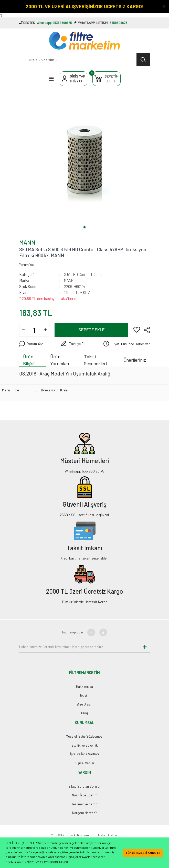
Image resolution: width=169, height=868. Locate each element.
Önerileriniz (135, 360)
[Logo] (84, 41)
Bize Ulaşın (85, 704)
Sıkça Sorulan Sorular (84, 786)
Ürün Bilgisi (29, 360)
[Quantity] (34, 330)
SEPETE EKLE (92, 330)
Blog (84, 713)
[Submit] (145, 647)
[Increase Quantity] (45, 330)
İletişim (84, 695)
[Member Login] (73, 79)
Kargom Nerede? (84, 813)
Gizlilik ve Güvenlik (85, 745)
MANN (27, 242)
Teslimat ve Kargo (84, 804)
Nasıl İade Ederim (85, 795)
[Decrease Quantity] (23, 330)
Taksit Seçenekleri (95, 360)
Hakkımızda (84, 687)
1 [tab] (84, 227)
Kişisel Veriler (85, 763)
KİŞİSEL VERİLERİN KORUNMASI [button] (46, 862)
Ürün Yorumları (60, 360)
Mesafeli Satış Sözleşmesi (84, 736)
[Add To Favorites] (137, 329)
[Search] (88, 60)
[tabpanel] (84, 160)
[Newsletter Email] (79, 647)
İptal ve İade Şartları (84, 754)
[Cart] (107, 79)
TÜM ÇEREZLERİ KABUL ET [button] (143, 853)
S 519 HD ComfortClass (83, 274)
